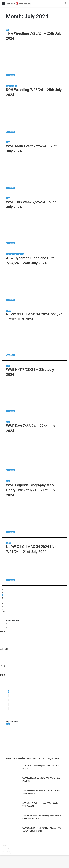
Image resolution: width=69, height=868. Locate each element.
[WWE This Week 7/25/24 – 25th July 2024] (34, 241)
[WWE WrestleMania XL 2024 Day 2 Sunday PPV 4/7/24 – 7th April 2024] (13, 836)
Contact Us (6, 851)
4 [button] (8, 704)
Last (4, 612)
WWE (8, 142)
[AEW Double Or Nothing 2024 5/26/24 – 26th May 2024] (13, 774)
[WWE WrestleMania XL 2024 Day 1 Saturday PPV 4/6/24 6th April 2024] (13, 824)
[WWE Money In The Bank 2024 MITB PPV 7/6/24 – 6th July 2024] (13, 799)
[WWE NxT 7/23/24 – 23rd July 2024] (34, 409)
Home (4, 846)
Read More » (11, 75)
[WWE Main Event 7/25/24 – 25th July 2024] (34, 185)
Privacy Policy (7, 854)
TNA (8, 30)
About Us (5, 848)
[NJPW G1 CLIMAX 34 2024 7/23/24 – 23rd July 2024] (34, 352)
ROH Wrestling (12, 86)
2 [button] (8, 696)
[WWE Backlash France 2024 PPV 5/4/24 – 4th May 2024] (13, 786)
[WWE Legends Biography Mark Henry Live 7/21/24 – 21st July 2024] (34, 529)
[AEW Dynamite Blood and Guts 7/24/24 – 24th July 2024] (34, 297)
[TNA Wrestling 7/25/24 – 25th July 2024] (34, 72)
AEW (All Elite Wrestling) (15, 254)
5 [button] (8, 709)
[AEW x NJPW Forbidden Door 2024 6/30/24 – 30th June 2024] (13, 811)
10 (3, 606)
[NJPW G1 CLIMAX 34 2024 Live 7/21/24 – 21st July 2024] (24, 577)
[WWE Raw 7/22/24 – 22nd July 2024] (34, 468)
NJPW (8, 311)
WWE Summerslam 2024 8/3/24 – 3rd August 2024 (33, 758)
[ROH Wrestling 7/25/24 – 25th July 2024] (34, 129)
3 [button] (8, 700)
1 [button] (8, 691)
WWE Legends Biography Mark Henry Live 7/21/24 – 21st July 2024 (31, 490)
